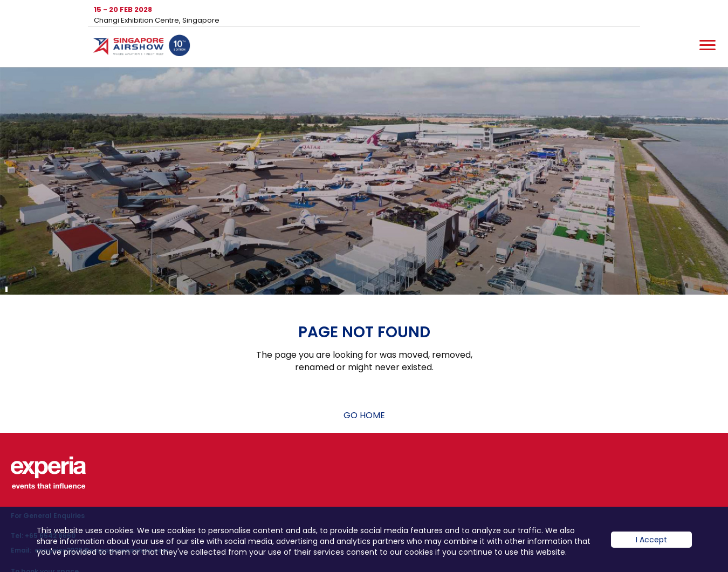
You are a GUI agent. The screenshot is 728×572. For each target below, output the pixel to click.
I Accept (651, 548)
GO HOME (364, 415)
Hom (142, 47)
